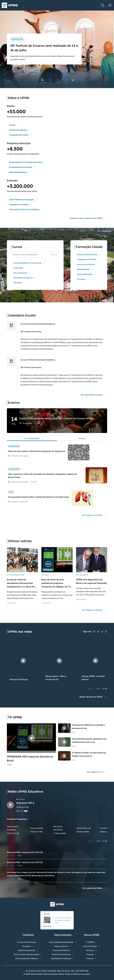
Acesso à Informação (27, 942)
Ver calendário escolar (93, 395)
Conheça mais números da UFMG (88, 218)
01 (42, 80)
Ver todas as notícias (94, 610)
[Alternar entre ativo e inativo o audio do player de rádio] (18, 811)
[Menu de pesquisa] (103, 5)
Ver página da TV (96, 772)
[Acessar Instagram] (94, 632)
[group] (23, 661)
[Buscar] (53, 255)
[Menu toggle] (110, 5)
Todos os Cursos (61, 946)
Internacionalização (88, 264)
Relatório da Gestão (27, 950)
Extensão (19, 283)
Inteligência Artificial (88, 259)
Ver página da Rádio (94, 888)
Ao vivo (21, 799)
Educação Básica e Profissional (29, 263)
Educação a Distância (25, 278)
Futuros (82, 438)
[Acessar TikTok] (98, 632)
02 (50, 80)
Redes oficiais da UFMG (93, 697)
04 (66, 80)
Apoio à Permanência (61, 954)
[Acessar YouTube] (102, 632)
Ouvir (11, 856)
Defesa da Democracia (89, 255)
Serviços (90, 950)
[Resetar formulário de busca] (56, 255)
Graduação (20, 268)
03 (58, 80)
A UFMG (90, 942)
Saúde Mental (85, 269)
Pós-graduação (22, 273)
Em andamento (32, 438)
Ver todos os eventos (94, 515)
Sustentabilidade (86, 274)
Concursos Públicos (61, 950)
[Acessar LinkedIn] (106, 632)
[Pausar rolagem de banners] (73, 80)
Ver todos (83, 279)
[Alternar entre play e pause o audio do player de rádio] (10, 805)
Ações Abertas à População (61, 942)
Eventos (90, 958)
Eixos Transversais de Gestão (27, 954)
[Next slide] (104, 689)
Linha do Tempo (90, 946)
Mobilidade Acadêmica (61, 958)
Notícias (90, 954)
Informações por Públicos (27, 958)
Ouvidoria (27, 946)
